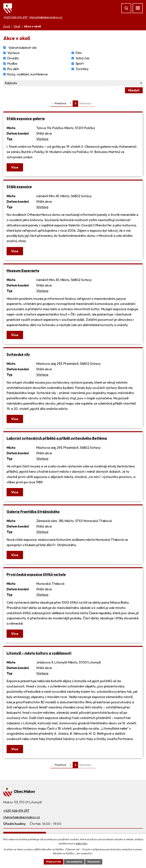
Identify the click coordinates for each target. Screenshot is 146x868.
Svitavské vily (18, 354)
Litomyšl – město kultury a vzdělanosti (39, 653)
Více (15, 167)
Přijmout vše (52, 861)
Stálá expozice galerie (26, 118)
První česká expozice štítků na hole (36, 574)
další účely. (82, 843)
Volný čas (83, 58)
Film (79, 53)
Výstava (13, 53)
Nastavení (95, 861)
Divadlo (13, 58)
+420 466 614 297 (15, 17)
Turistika (82, 69)
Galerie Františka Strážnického (33, 512)
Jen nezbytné (74, 861)
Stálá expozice (19, 187)
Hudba (12, 64)
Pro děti (13, 69)
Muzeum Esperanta (23, 270)
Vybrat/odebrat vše (22, 48)
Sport (80, 64)
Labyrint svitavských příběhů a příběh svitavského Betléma (57, 438)
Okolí (17, 26)
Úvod (6, 26)
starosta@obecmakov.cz (46, 17)
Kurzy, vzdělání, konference (27, 74)
